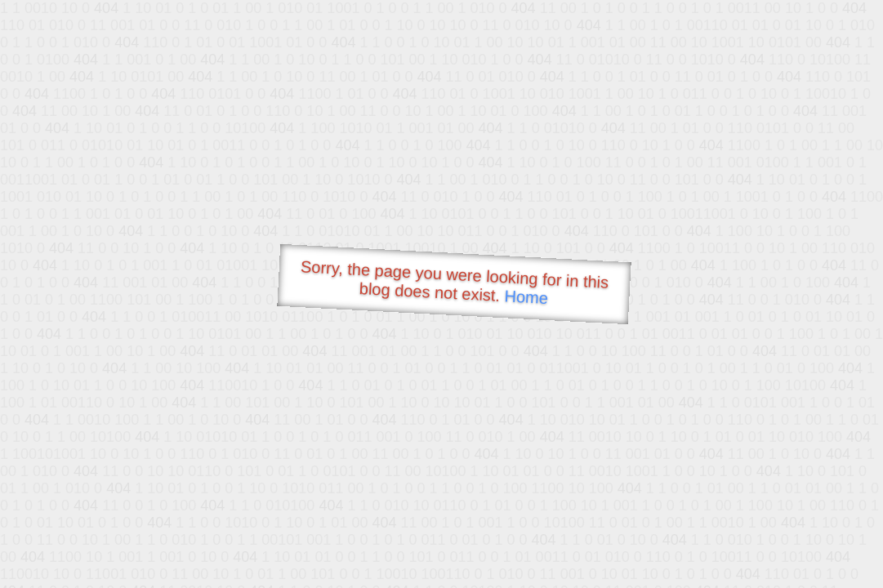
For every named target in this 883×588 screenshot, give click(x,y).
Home (526, 297)
